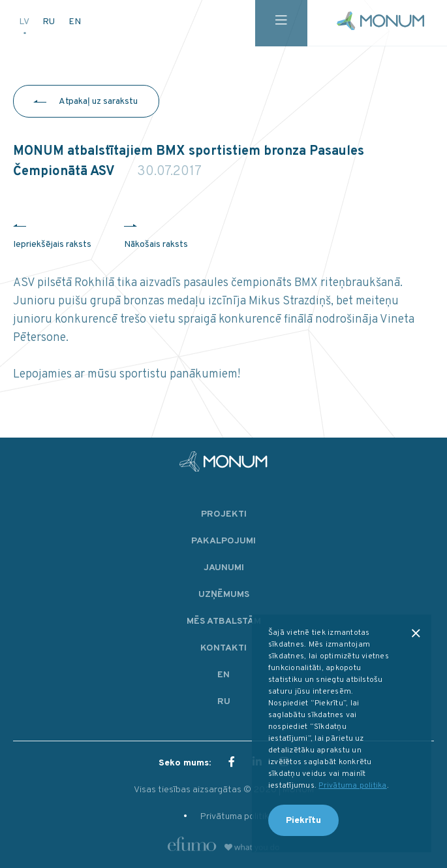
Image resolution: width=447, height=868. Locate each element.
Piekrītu (303, 821)
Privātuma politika (237, 817)
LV (25, 21)
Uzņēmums (224, 595)
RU (50, 21)
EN (75, 21)
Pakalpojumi (223, 541)
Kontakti (223, 648)
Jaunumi (224, 568)
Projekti (224, 514)
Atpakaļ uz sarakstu (98, 102)
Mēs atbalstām (224, 621)
